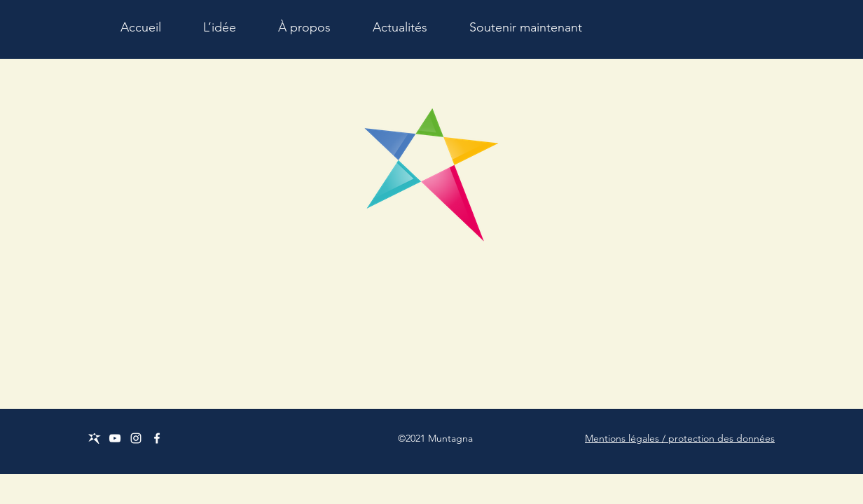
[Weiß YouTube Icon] (115, 438)
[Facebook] (157, 438)
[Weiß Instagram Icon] (136, 438)
